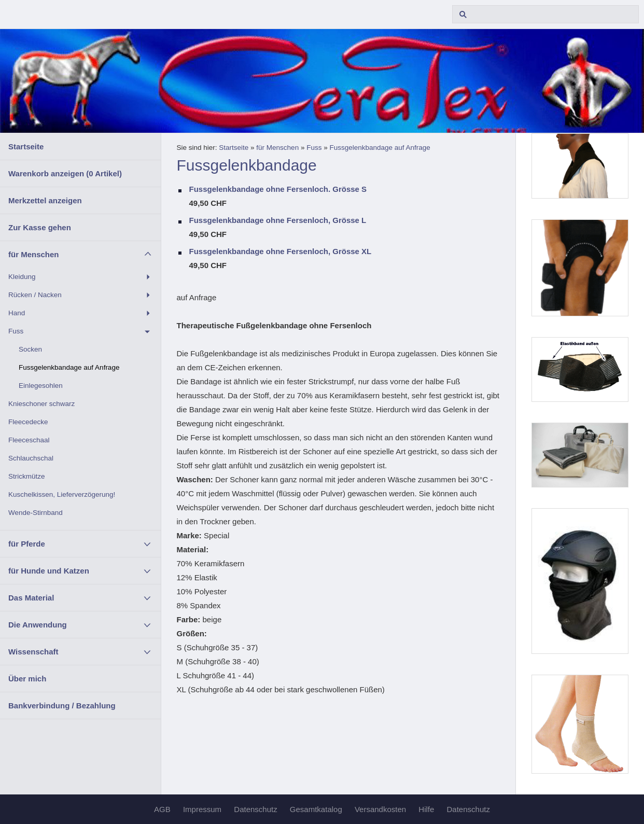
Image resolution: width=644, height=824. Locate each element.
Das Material (31, 598)
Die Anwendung (38, 625)
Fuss (16, 331)
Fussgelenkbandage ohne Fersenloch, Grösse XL (281, 251)
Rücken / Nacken (35, 295)
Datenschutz (255, 809)
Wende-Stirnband (36, 513)
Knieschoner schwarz (41, 404)
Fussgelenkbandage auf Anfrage (69, 367)
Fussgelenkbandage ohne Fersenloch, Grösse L (278, 220)
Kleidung (22, 277)
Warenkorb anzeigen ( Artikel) (65, 173)
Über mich (27, 679)
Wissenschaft (33, 652)
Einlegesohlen (41, 386)
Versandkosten (380, 809)
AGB (162, 809)
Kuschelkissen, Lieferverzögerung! (62, 494)
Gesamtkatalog (316, 809)
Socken (30, 349)
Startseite (26, 146)
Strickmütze (27, 476)
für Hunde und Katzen (49, 571)
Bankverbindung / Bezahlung (62, 706)
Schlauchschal (31, 458)
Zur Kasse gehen (40, 227)
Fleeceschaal (29, 440)
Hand (17, 313)
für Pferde (27, 544)
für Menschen (34, 254)
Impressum (202, 809)
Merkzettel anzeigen (45, 200)
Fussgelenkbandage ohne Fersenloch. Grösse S (278, 189)
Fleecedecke (28, 422)
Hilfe (426, 809)
